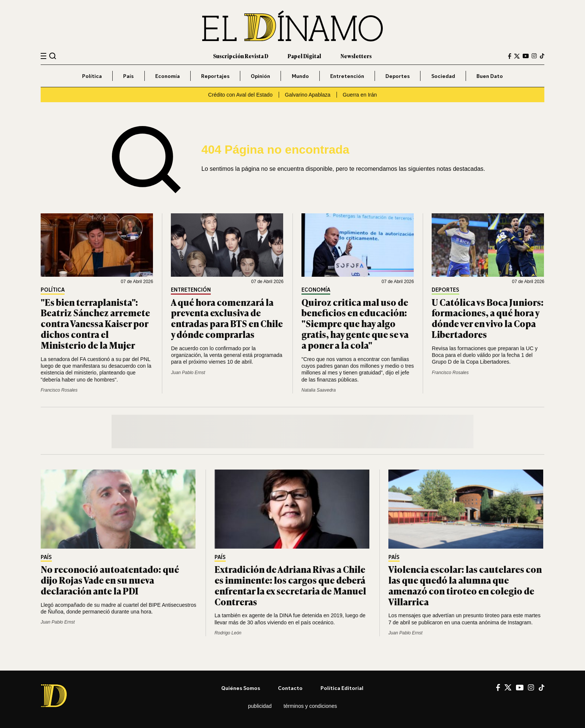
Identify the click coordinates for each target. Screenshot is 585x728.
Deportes (398, 76)
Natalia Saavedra (319, 390)
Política (92, 76)
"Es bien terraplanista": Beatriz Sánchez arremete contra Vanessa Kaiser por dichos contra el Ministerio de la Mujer (95, 323)
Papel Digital (304, 56)
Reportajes (215, 76)
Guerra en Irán (360, 95)
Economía (168, 76)
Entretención (347, 76)
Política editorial (342, 688)
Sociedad (443, 76)
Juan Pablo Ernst (188, 373)
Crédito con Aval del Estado (240, 95)
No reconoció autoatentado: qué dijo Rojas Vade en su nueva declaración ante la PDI (110, 580)
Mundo (300, 76)
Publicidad (260, 706)
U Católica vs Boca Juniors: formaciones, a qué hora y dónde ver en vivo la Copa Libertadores (488, 318)
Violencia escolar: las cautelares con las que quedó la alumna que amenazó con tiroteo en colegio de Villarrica (465, 585)
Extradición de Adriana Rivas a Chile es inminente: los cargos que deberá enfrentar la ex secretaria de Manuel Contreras (290, 585)
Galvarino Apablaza (308, 95)
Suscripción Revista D (241, 56)
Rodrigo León (228, 633)
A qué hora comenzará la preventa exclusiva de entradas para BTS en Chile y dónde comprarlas (227, 318)
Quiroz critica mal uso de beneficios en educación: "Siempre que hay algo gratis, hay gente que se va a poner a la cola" (355, 323)
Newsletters (356, 56)
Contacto (290, 688)
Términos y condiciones (310, 706)
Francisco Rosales (59, 390)
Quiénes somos (241, 688)
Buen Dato (490, 76)
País (128, 76)
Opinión (260, 76)
